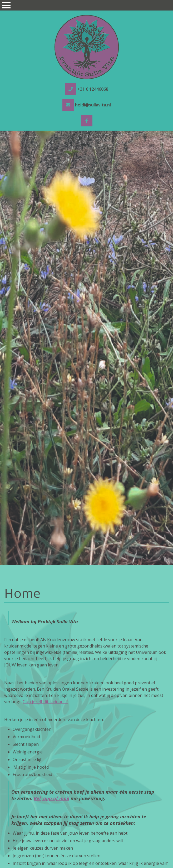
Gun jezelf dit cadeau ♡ (45, 702)
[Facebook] (87, 121)
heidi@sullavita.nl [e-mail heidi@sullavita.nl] (93, 105)
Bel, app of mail (51, 798)
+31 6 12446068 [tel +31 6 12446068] (93, 89)
